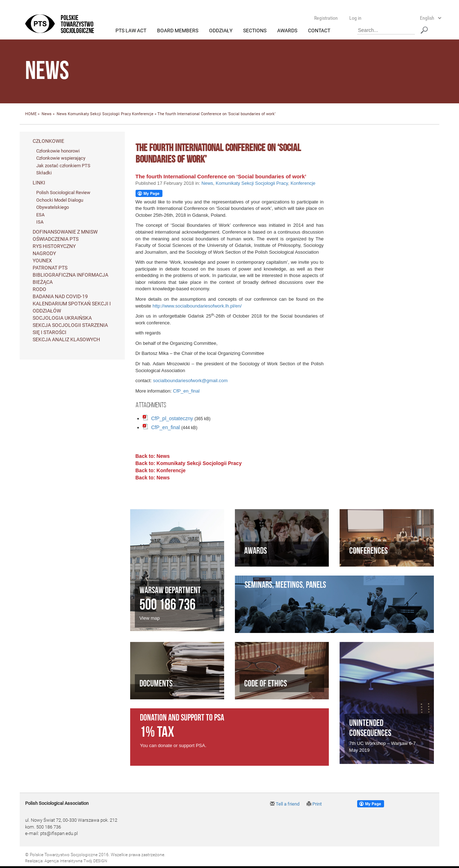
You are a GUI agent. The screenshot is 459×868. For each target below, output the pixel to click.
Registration (326, 18)
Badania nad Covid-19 (60, 296)
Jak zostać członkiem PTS (63, 166)
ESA (40, 215)
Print (314, 804)
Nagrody (44, 253)
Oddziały (221, 31)
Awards (287, 31)
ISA (40, 222)
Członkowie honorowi (58, 151)
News (47, 114)
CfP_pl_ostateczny (172, 419)
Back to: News (153, 456)
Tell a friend (285, 804)
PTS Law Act (131, 31)
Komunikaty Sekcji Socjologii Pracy (99, 114)
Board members (178, 31)
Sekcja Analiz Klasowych (66, 339)
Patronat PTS (50, 268)
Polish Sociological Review (63, 193)
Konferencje (143, 114)
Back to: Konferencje (161, 471)
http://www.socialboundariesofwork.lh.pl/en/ (197, 306)
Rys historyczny (54, 246)
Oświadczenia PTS (56, 239)
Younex (42, 261)
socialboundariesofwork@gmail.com (190, 381)
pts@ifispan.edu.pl (59, 834)
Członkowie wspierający (61, 158)
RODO (39, 289)
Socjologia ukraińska (62, 318)
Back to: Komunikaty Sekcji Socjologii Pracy (189, 464)
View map (150, 618)
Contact (319, 31)
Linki (39, 183)
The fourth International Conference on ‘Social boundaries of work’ (221, 176)
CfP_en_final (186, 391)
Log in (355, 18)
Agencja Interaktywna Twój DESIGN (76, 861)
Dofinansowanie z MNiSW (65, 232)
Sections (255, 31)
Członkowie (48, 141)
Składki (44, 173)
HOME (31, 114)
